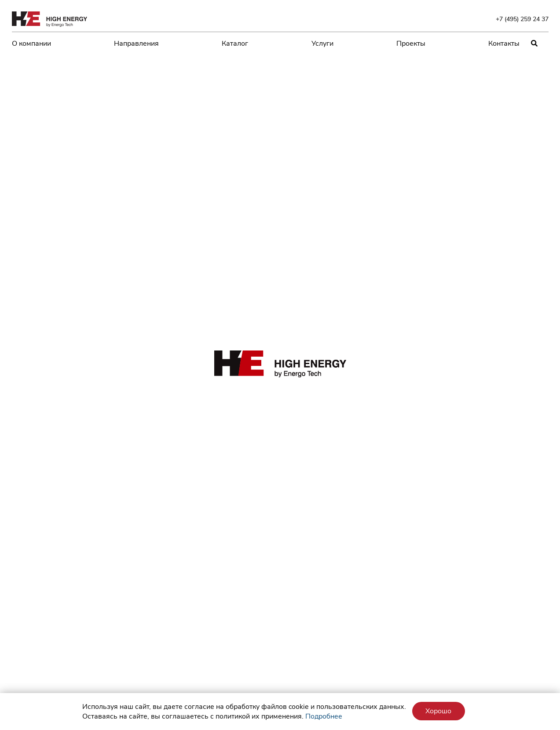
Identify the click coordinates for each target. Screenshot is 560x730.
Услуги (322, 44)
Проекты (411, 44)
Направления (136, 44)
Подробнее (324, 716)
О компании (31, 44)
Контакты (504, 44)
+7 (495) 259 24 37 (522, 19)
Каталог (235, 44)
